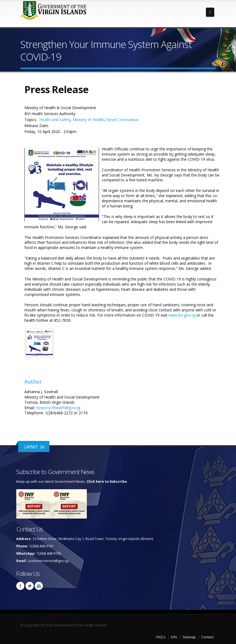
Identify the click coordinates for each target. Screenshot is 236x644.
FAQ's (161, 637)
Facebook (20, 586)
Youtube (39, 586)
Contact (207, 637)
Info (174, 637)
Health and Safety (55, 120)
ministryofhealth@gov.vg (58, 408)
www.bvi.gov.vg (182, 315)
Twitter (30, 586)
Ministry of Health (88, 120)
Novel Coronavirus (122, 120)
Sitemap (189, 637)
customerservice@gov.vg (48, 561)
